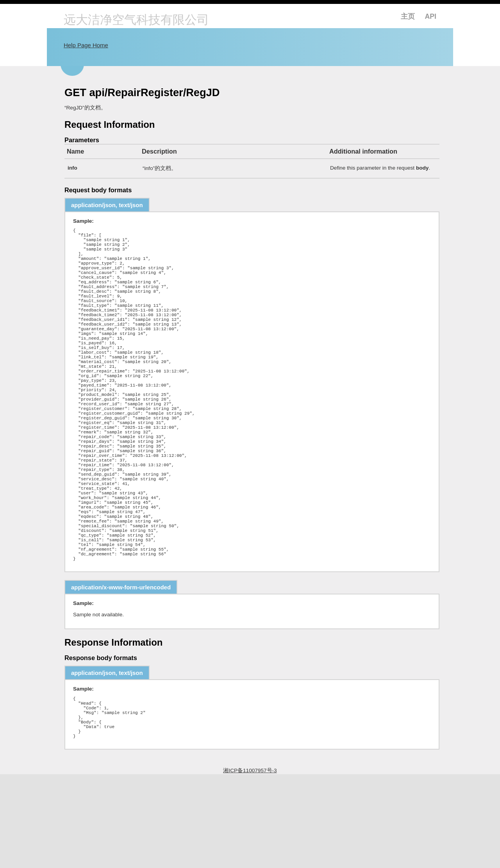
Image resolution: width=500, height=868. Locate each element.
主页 (408, 16)
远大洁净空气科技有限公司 (136, 21)
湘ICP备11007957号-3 (250, 864)
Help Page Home (86, 45)
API (431, 16)
